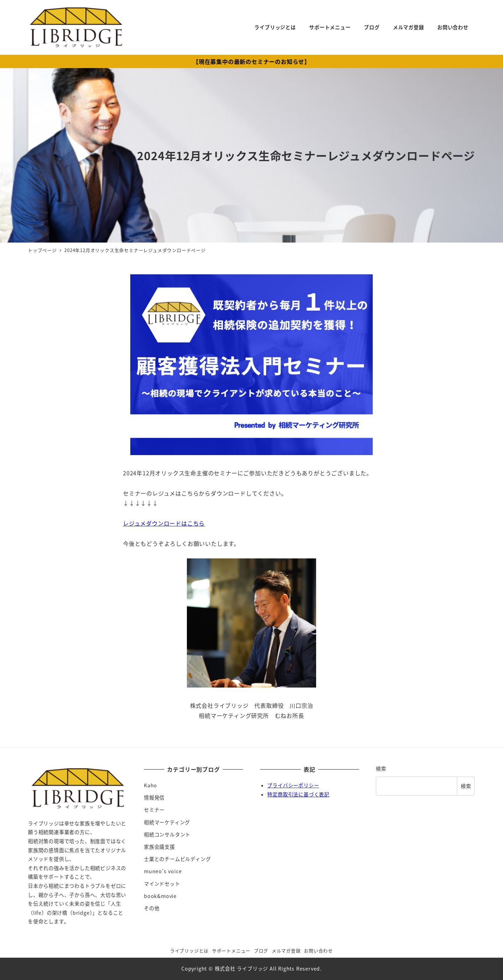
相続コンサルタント (167, 834)
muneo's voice (163, 871)
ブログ (261, 951)
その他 (152, 908)
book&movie (160, 896)
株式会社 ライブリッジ (242, 968)
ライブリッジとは (189, 951)
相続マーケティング (167, 822)
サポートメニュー (231, 951)
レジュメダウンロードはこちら (164, 523)
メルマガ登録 (286, 951)
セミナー (154, 810)
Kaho (151, 785)
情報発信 (154, 797)
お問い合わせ (318, 951)
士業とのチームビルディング (177, 859)
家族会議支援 (159, 847)
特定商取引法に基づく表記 (298, 794)
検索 (381, 769)
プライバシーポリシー (293, 785)
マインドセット (162, 884)
